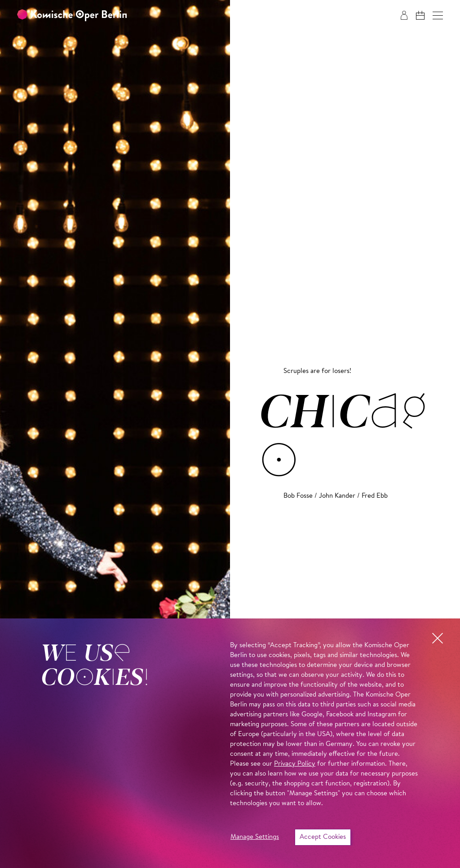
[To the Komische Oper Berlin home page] (72, 15)
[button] (438, 15)
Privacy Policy (295, 764)
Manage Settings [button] (255, 837)
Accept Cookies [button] (323, 837)
